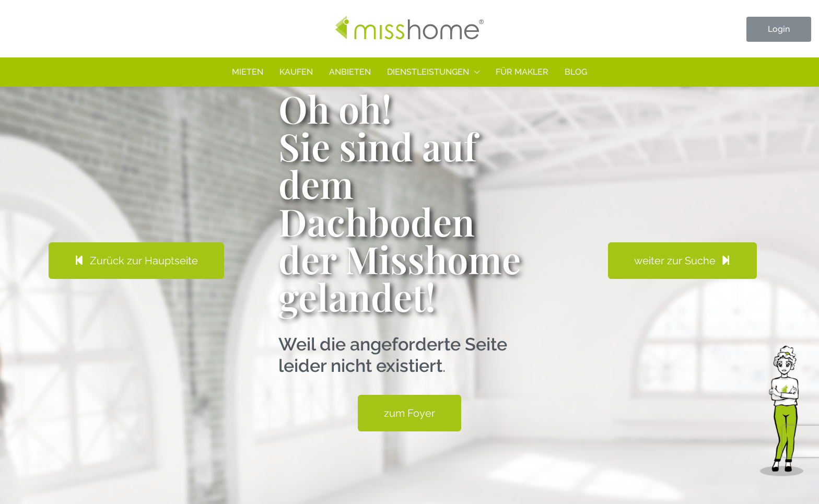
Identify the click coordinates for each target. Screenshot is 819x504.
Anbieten (350, 72)
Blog (576, 72)
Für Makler (522, 72)
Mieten (248, 72)
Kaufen (296, 72)
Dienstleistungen (428, 72)
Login (779, 29)
